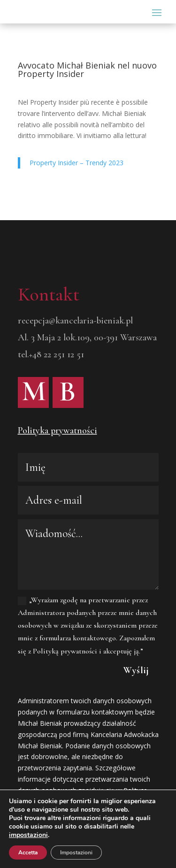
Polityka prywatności (57, 430)
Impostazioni (76, 853)
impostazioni (28, 835)
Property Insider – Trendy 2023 (77, 163)
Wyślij (136, 670)
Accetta (28, 853)
